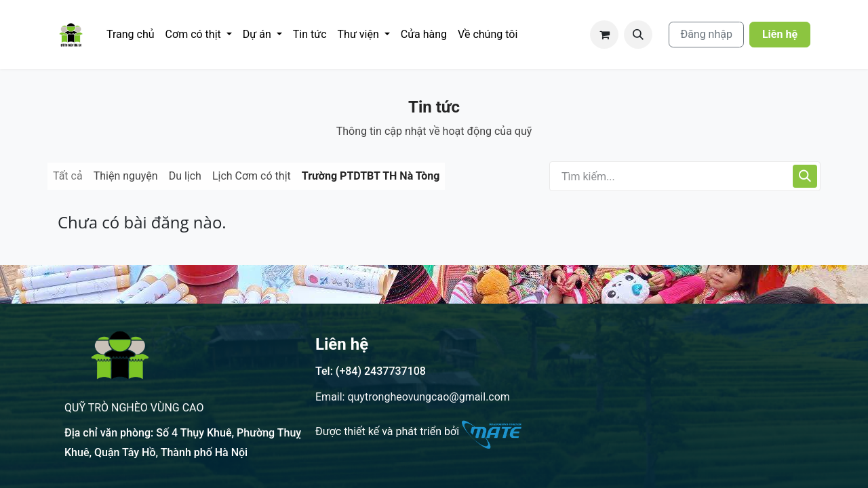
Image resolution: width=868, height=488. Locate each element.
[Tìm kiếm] (805, 176)
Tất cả (68, 176)
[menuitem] (131, 35)
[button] (638, 35)
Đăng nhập (706, 34)
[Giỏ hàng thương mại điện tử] (604, 35)
